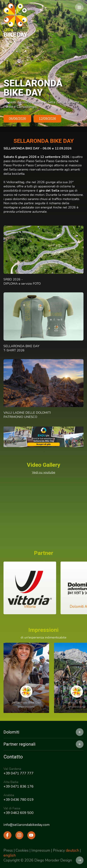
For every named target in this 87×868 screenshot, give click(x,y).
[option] (43, 63)
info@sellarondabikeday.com (27, 825)
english (10, 855)
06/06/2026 (17, 119)
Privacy (59, 850)
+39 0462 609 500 (19, 813)
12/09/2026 (47, 119)
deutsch (72, 850)
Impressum (41, 850)
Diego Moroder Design (53, 860)
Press (8, 850)
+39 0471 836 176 (19, 786)
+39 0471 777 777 (19, 773)
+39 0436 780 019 (19, 800)
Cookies (22, 850)
